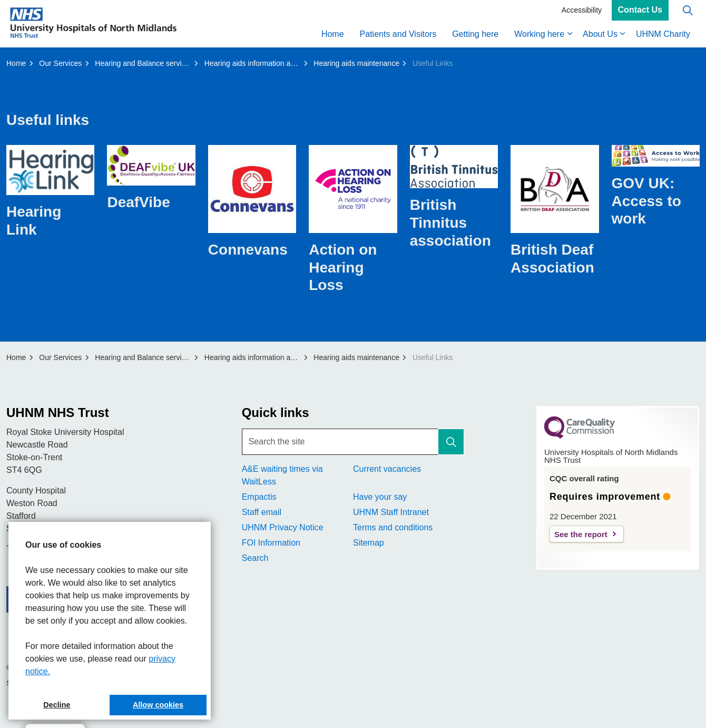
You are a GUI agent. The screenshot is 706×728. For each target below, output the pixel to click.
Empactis (259, 497)
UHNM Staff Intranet (391, 512)
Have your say (380, 497)
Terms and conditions (393, 527)
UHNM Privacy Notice (283, 527)
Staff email (262, 512)
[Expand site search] (688, 12)
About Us (600, 36)
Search (255, 558)
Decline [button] (57, 705)
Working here (539, 36)
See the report (581, 534)
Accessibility (582, 12)
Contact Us (640, 12)
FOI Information (271, 543)
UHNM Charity (663, 36)
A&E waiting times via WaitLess (282, 475)
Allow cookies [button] (158, 705)
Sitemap (369, 543)
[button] (451, 442)
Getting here (475, 36)
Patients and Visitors (398, 36)
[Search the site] (353, 442)
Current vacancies (387, 469)
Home (333, 36)
